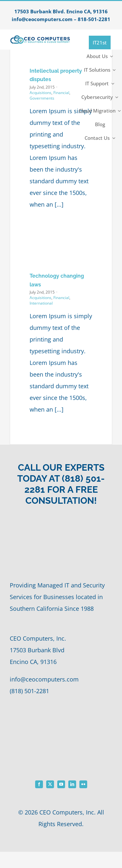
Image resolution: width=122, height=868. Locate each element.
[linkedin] (72, 784)
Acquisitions (41, 93)
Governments (42, 98)
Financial (61, 93)
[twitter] (50, 784)
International (41, 303)
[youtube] (61, 784)
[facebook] (39, 784)
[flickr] (83, 784)
